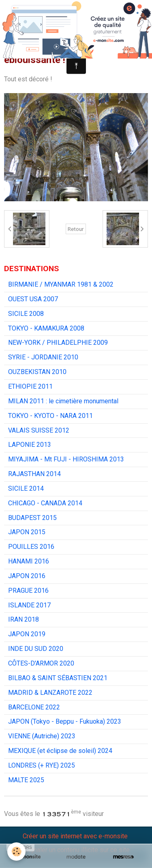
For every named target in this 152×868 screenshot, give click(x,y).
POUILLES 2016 (31, 547)
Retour (76, 229)
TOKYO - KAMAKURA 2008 (46, 328)
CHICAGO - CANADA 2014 (45, 503)
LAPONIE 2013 (30, 445)
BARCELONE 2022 (34, 707)
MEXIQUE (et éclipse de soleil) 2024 (60, 751)
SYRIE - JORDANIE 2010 (43, 357)
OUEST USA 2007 (33, 299)
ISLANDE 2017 (29, 605)
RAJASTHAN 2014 (34, 474)
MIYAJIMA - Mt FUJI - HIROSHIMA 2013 (66, 459)
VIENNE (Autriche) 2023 (42, 736)
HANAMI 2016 (29, 561)
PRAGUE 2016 (28, 591)
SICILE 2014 (26, 488)
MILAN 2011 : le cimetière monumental (63, 401)
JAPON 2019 (27, 634)
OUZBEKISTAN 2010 (37, 372)
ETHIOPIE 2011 (30, 386)
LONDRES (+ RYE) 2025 (42, 765)
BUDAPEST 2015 (32, 518)
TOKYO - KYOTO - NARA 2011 (50, 416)
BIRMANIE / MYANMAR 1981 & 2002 (61, 284)
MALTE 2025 (26, 780)
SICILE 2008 (26, 314)
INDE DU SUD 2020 (36, 649)
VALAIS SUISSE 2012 (39, 430)
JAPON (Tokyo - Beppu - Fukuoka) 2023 (65, 721)
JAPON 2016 (27, 576)
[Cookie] (16, 852)
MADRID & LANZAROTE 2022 (50, 693)
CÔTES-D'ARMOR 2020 (41, 663)
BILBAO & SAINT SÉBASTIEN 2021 (58, 678)
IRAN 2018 (24, 619)
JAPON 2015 (27, 532)
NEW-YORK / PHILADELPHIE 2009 (58, 343)
